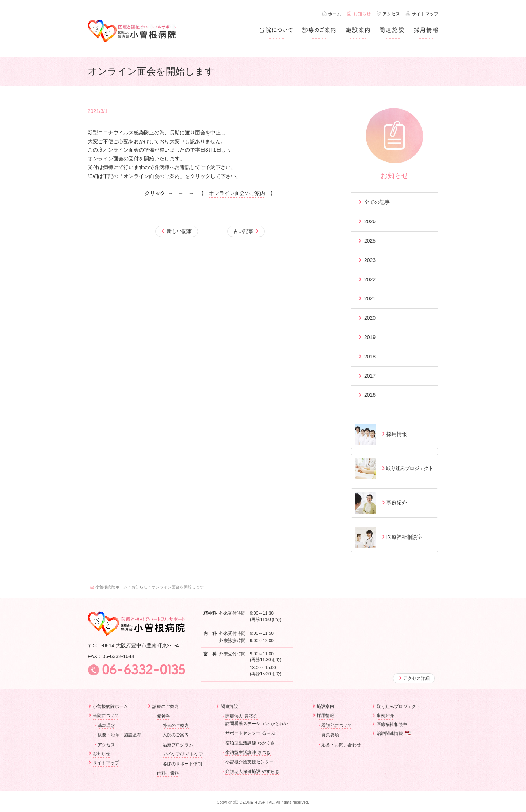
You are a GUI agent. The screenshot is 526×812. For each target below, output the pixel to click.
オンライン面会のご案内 (237, 193)
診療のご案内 (165, 706)
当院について (106, 716)
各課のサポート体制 (182, 764)
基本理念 (106, 725)
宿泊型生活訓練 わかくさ (250, 743)
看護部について (337, 725)
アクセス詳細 (416, 678)
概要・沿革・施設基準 (119, 735)
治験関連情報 (390, 733)
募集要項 (330, 735)
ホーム (335, 14)
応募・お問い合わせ (341, 744)
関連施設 (229, 706)
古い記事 (243, 231)
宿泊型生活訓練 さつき (248, 752)
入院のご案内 (176, 735)
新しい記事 (180, 231)
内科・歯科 (168, 773)
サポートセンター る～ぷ (250, 733)
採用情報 (325, 716)
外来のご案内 (176, 725)
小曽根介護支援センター (249, 762)
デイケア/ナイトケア (183, 754)
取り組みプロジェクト (399, 706)
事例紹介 (385, 716)
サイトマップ (425, 14)
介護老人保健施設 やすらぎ (252, 771)
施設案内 (325, 706)
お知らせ (362, 14)
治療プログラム (178, 744)
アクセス (391, 14)
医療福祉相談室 (392, 724)
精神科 (164, 716)
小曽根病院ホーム (111, 587)
